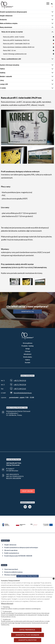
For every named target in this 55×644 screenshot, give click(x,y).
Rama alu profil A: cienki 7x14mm (14, 37)
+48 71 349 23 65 (20, 389)
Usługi (27, 349)
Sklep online (27, 491)
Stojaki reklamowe (10, 545)
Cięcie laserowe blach (11, 569)
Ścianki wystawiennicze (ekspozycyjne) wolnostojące (21, 547)
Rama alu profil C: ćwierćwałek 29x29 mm (16, 44)
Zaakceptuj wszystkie (28, 640)
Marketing (6, 607)
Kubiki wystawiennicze (12, 553)
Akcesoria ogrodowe (11, 550)
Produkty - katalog (27, 346)
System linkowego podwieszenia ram (15, 54)
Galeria (28, 360)
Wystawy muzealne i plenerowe (14, 575)
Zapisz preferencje (27, 630)
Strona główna (28, 343)
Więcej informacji (7, 603)
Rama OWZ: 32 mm (9, 51)
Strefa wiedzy (28, 357)
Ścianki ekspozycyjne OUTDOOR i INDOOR (18, 556)
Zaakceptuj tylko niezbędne (28, 635)
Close (54, 579)
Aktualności (28, 354)
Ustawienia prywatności (27, 576)
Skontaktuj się (28, 312)
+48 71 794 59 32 (20, 380)
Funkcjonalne (7, 611)
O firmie (28, 351)
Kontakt (28, 362)
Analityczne (7, 619)
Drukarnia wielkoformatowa (13, 572)
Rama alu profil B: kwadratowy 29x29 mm (16, 40)
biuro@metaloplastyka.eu (23, 393)
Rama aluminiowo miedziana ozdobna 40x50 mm (19, 47)
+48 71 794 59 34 (20, 385)
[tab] (27, 12)
